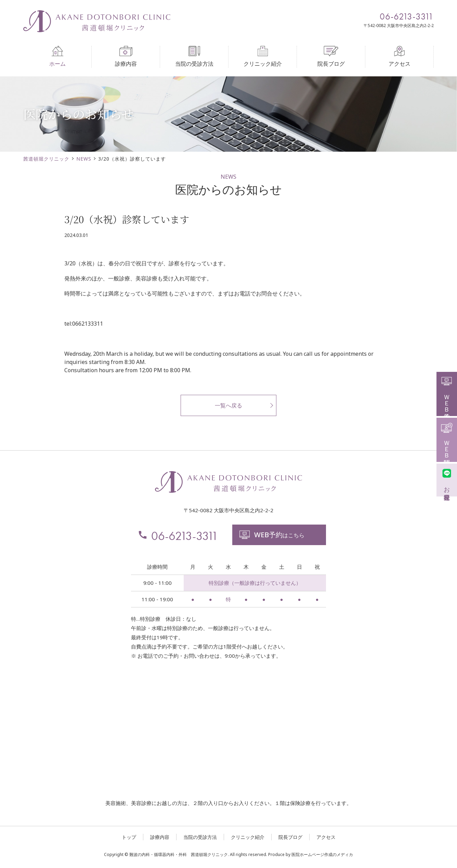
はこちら (272, 535)
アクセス (400, 57)
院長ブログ (331, 57)
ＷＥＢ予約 (447, 393)
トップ (129, 837)
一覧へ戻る (228, 405)
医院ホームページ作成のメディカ (322, 854)
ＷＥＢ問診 (447, 439)
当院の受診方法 (194, 57)
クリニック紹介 (263, 57)
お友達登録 (447, 479)
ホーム (57, 57)
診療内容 (126, 57)
